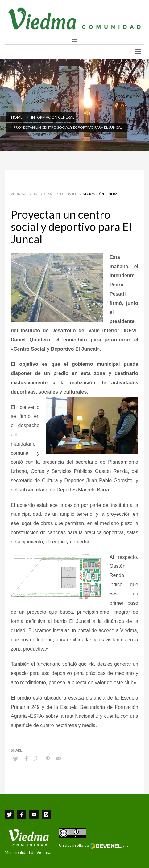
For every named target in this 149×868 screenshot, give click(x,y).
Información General (100, 194)
